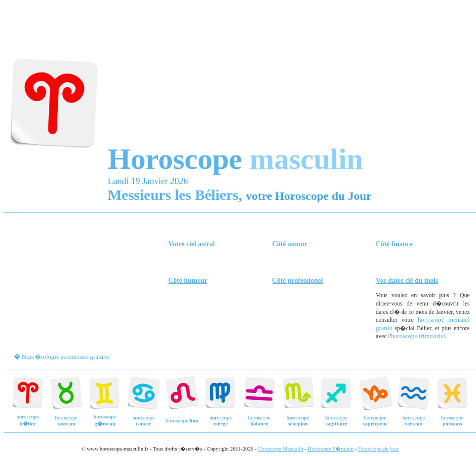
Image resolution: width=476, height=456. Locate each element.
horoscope (66, 420)
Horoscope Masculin (280, 449)
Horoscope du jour (378, 449)
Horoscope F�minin (331, 449)
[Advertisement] (237, 73)
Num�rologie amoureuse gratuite (66, 357)
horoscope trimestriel (418, 336)
